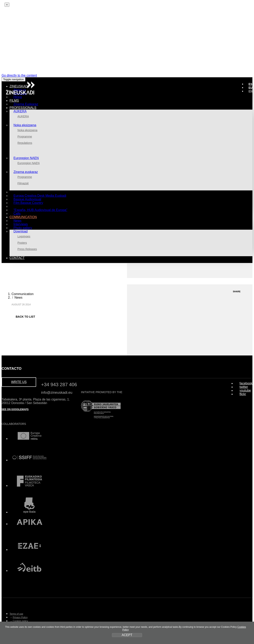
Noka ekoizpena (25, 125)
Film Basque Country (28, 203)
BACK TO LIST (23, 317)
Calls (17, 214)
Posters (22, 243)
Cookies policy (20, 621)
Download (21, 231)
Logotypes (24, 236)
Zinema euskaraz (26, 172)
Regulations (25, 143)
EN (251, 91)
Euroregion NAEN (26, 158)
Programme (25, 137)
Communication (23, 294)
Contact (17, 258)
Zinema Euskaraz (26, 104)
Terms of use (16, 614)
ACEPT (127, 635)
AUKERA (20, 111)
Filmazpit (23, 183)
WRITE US (19, 382)
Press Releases (27, 249)
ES (251, 84)
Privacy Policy (20, 617)
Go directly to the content (19, 75)
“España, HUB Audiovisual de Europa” (40, 210)
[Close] (7, 5)
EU (251, 88)
